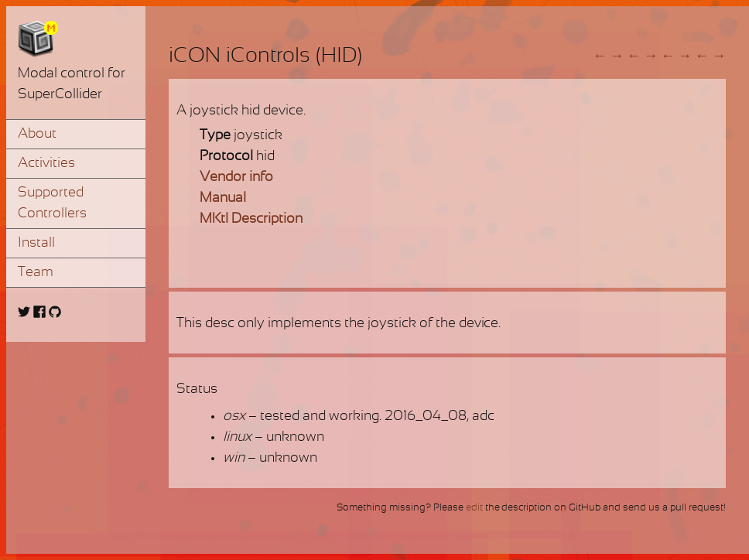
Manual (223, 198)
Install (36, 243)
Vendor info (236, 178)
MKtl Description (251, 219)
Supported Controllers (52, 203)
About (37, 134)
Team (36, 273)
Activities (46, 164)
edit (474, 508)
